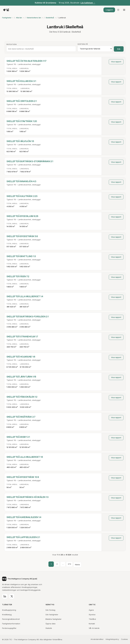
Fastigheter (7, 18)
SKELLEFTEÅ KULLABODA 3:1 (21, 81)
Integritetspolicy (112, 639)
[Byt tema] (118, 10)
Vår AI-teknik (94, 628)
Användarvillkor (97, 639)
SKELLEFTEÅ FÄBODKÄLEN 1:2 (22, 397)
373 (69, 564)
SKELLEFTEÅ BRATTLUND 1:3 (21, 256)
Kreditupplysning (9, 610)
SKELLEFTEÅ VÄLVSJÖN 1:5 (20, 141)
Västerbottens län (34, 18)
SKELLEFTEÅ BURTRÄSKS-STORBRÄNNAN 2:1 (30, 161)
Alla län (19, 18)
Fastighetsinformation (11, 624)
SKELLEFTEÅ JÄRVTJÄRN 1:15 (21, 377)
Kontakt (92, 624)
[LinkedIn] (5, 596)
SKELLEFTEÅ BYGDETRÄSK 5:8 (22, 236)
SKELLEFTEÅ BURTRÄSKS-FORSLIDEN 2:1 (27, 317)
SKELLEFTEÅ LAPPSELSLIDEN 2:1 (23, 537)
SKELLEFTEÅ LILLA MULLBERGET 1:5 (25, 457)
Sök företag (50, 610)
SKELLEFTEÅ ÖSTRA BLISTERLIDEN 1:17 (26, 61)
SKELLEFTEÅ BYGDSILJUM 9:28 (22, 216)
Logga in (109, 10)
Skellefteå (50, 18)
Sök (119, 49)
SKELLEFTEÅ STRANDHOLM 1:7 (22, 337)
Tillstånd (92, 619)
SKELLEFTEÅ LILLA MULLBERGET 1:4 (25, 296)
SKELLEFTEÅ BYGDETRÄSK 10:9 (23, 477)
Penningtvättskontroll (11, 619)
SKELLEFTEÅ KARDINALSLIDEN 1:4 (24, 517)
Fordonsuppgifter (9, 628)
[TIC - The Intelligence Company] (6, 10)
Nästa (77, 565)
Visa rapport (116, 62)
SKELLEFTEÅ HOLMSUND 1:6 (21, 357)
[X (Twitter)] (12, 596)
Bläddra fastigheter (54, 619)
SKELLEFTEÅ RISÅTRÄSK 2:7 (21, 417)
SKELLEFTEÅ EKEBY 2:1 (18, 437)
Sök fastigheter (52, 615)
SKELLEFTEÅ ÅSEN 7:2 (18, 276)
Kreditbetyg (7, 615)
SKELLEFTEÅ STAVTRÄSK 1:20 (22, 121)
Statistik (49, 628)
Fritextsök (12, 44)
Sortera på (83, 44)
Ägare (91, 610)
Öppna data (50, 624)
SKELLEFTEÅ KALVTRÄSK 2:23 (22, 196)
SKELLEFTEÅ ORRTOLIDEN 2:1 (22, 101)
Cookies (124, 639)
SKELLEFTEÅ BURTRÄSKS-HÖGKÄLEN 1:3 (28, 497)
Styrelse (92, 615)
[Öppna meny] (124, 10)
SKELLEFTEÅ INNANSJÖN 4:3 (21, 181)
